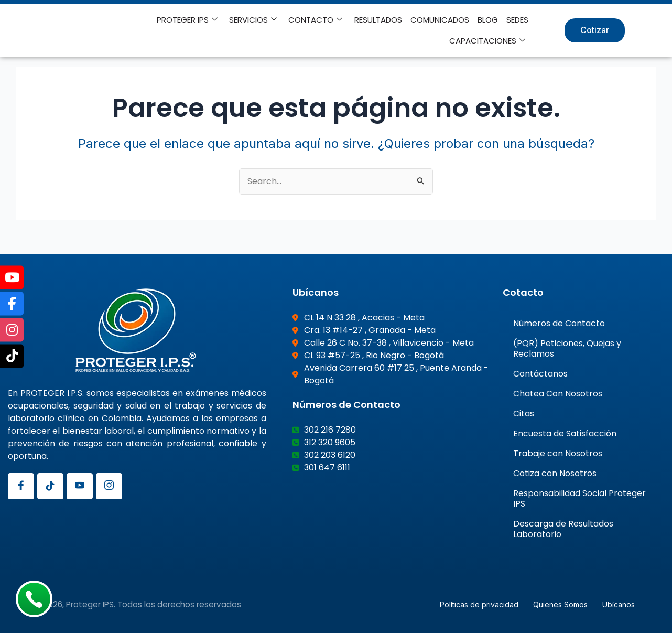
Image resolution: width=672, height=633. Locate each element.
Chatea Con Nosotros (558, 393)
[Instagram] (109, 486)
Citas (524, 413)
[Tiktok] (50, 486)
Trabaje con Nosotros (558, 453)
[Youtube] (80, 486)
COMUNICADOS (440, 20)
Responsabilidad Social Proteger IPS (579, 498)
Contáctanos (540, 373)
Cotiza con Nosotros (555, 473)
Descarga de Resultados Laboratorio (563, 528)
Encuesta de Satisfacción (565, 433)
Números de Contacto (559, 323)
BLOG (488, 20)
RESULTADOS (379, 20)
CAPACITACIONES (488, 41)
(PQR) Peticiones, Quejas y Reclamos (567, 348)
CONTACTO (316, 20)
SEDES (518, 20)
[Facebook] (21, 486)
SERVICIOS (254, 20)
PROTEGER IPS (188, 20)
